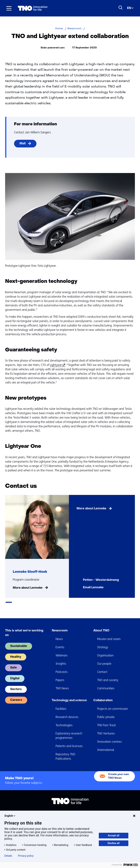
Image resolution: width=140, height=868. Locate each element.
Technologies (64, 720)
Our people (104, 659)
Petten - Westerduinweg (101, 580)
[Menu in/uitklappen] (9, 8)
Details (8, 856)
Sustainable (19, 641)
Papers (60, 675)
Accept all (114, 835)
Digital (15, 673)
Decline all (114, 843)
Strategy (103, 642)
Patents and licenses (69, 741)
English (10, 816)
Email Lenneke (93, 588)
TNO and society (108, 675)
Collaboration (103, 695)
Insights (61, 659)
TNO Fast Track (106, 720)
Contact (102, 667)
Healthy (16, 652)
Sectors (16, 684)
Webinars (62, 650)
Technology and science (69, 695)
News (59, 634)
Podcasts (62, 667)
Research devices (67, 712)
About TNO (101, 626)
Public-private (106, 712)
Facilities (61, 704)
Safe (13, 663)
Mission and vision (109, 634)
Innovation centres (109, 737)
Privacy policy (26, 856)
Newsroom (60, 626)
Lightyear (57, 365)
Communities (106, 683)
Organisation (105, 650)
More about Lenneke (28, 588)
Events (60, 642)
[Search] (121, 8)
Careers (16, 695)
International (106, 745)
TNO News (62, 683)
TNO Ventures (106, 728)
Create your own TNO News (118, 771)
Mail (23, 144)
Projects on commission (113, 704)
